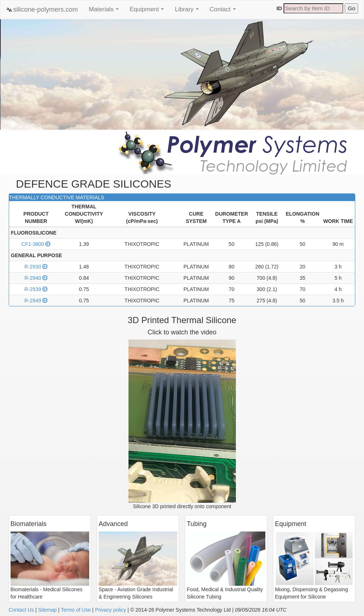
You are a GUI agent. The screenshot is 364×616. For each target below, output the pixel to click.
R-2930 (36, 267)
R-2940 (36, 278)
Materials (106, 11)
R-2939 (36, 289)
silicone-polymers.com (42, 10)
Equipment (149, 11)
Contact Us (21, 610)
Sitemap (47, 610)
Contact (225, 11)
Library (188, 11)
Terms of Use (76, 610)
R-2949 (36, 301)
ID (279, 8)
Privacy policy (111, 610)
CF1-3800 (36, 244)
